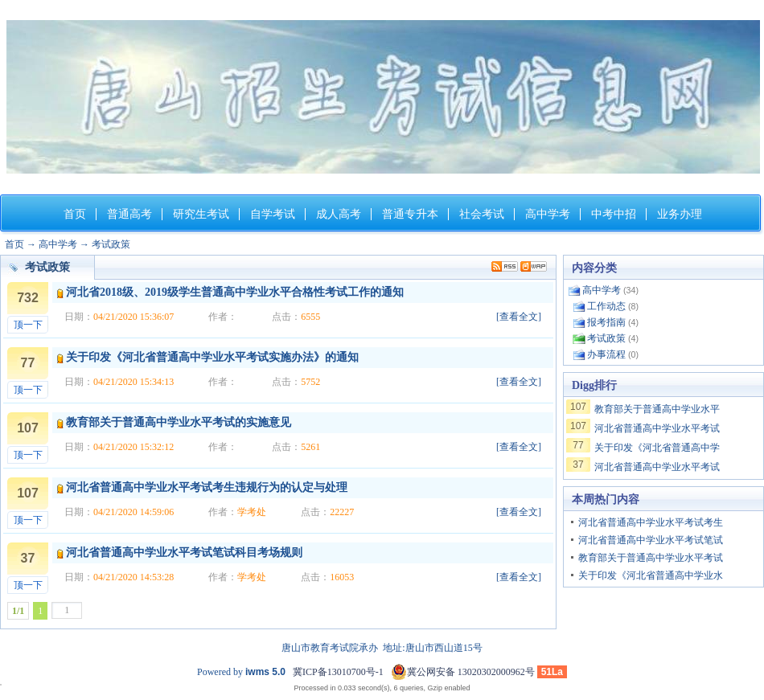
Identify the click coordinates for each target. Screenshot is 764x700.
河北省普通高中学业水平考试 (657, 428)
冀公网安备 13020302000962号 (463, 672)
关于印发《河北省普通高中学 (657, 448)
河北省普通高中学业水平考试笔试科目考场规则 (184, 553)
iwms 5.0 (265, 672)
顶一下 (28, 325)
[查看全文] (519, 317)
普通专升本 (410, 214)
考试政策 (111, 244)
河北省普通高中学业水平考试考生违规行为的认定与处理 (207, 487)
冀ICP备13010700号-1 (338, 672)
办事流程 (606, 354)
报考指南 (606, 322)
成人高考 (339, 214)
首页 (75, 214)
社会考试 (482, 214)
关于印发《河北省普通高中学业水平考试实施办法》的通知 (212, 357)
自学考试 (273, 214)
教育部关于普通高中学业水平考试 (651, 558)
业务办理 (680, 214)
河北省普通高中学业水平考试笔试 (651, 540)
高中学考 (548, 214)
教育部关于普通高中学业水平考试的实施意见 (179, 422)
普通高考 (129, 214)
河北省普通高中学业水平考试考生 (651, 522)
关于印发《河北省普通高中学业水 (651, 575)
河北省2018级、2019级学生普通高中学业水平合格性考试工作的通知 (235, 292)
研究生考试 (201, 214)
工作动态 (606, 306)
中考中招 (614, 214)
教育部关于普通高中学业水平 (657, 409)
